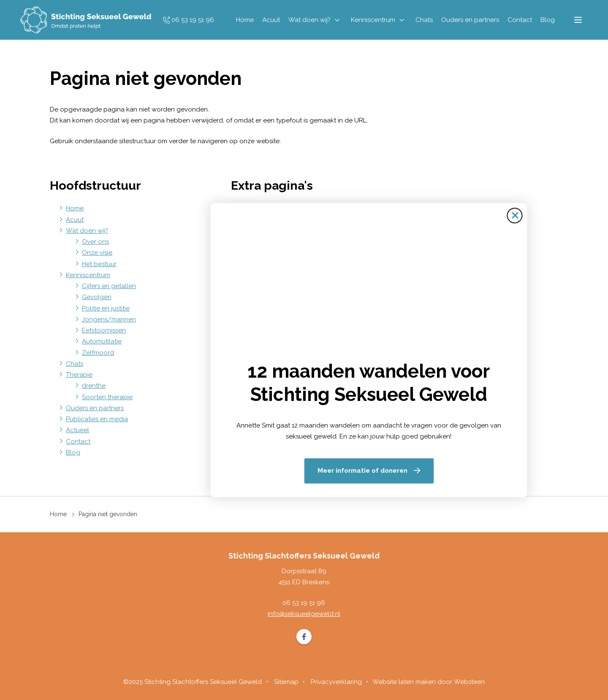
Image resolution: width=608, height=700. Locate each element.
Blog (547, 20)
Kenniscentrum (372, 20)
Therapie (79, 375)
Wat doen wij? (309, 20)
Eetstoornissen (104, 330)
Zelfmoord (98, 353)
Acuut (270, 20)
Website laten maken (404, 682)
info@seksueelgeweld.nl (304, 614)
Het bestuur (99, 264)
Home (244, 20)
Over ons (95, 242)
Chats (423, 20)
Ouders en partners (469, 20)
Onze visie (97, 253)
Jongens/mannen (109, 319)
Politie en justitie (106, 308)
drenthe (94, 386)
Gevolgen (97, 297)
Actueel (77, 430)
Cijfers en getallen (109, 286)
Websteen (469, 682)
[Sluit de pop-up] (450, 222)
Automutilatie (102, 341)
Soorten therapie (107, 397)
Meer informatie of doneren (298, 463)
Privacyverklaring (336, 682)
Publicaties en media (97, 419)
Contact (519, 20)
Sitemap (259, 208)
